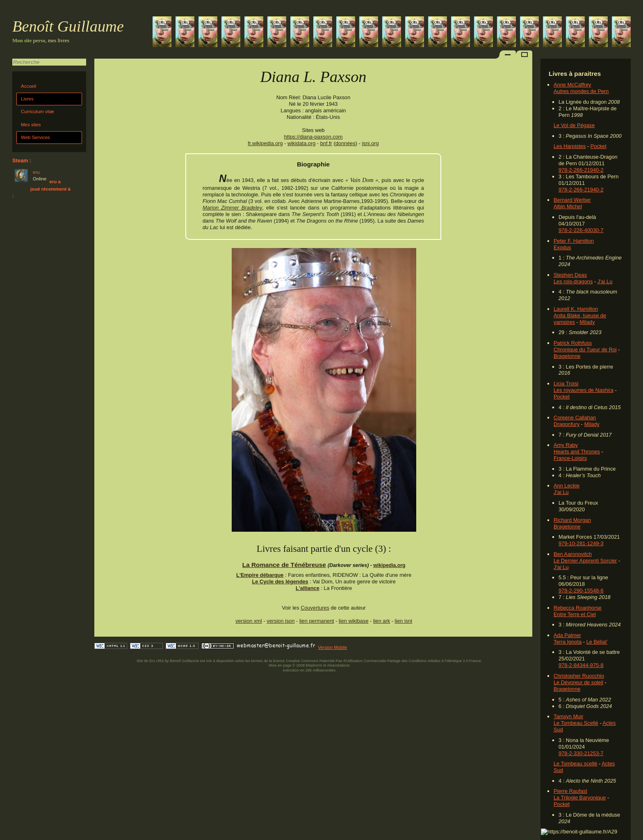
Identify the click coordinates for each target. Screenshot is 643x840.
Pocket (599, 146)
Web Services (35, 137)
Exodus (562, 247)
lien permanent (317, 621)
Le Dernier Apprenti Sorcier (585, 561)
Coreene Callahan (575, 418)
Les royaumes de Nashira (584, 390)
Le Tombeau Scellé (576, 723)
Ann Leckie (567, 486)
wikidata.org (301, 143)
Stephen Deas (570, 275)
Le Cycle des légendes (280, 582)
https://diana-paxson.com (314, 137)
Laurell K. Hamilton (576, 309)
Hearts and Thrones (577, 452)
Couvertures (315, 608)
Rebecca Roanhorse (578, 608)
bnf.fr (326, 143)
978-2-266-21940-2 (581, 170)
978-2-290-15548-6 (581, 591)
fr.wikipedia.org (265, 143)
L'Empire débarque (260, 575)
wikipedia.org (389, 565)
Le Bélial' (597, 642)
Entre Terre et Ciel (575, 614)
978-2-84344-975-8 (581, 665)
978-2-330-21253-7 (581, 753)
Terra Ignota (568, 642)
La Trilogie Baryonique (580, 798)
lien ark (382, 621)
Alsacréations (338, 665)
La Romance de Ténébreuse (284, 565)
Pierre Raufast (570, 791)
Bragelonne (567, 356)
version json (280, 621)
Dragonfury (567, 424)
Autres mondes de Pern (581, 91)
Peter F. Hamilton (574, 241)
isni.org (370, 143)
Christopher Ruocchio (579, 676)
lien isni (404, 621)
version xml (249, 621)
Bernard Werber (572, 200)
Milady (587, 322)
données (345, 143)
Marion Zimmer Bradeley (232, 208)
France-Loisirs (570, 458)
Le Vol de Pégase (574, 125)
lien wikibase (354, 621)
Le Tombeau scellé (575, 764)
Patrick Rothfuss (573, 343)
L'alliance (308, 588)
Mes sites (31, 125)
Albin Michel (568, 206)
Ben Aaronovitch (573, 554)
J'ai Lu (605, 281)
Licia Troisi (566, 384)
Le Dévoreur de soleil (578, 682)
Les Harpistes (570, 146)
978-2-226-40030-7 (581, 230)
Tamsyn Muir (569, 716)
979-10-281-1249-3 (581, 543)
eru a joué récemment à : (41, 189)
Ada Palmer (567, 635)
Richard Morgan (572, 520)
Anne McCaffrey (572, 85)
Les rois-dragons (573, 281)
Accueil (29, 86)
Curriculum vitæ (38, 112)
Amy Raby (566, 445)
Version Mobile (332, 647)
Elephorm (314, 665)
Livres (27, 99)
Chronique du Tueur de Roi (585, 349)
